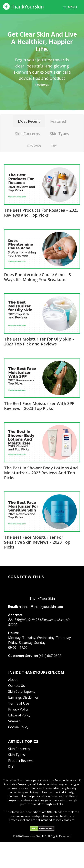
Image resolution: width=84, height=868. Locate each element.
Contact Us (17, 686)
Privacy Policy (18, 709)
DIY (54, 146)
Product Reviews (21, 761)
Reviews (34, 146)
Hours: (13, 633)
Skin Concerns (27, 134)
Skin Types (59, 134)
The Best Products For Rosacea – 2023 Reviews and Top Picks (41, 213)
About (13, 680)
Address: (15, 615)
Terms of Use (19, 703)
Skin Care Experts (22, 691)
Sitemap (14, 721)
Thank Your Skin (42, 598)
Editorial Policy (19, 715)
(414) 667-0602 (50, 656)
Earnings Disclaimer (23, 697)
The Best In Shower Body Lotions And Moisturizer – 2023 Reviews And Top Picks (41, 473)
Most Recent (29, 121)
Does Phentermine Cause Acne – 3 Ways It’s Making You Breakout (37, 277)
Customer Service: (23, 656)
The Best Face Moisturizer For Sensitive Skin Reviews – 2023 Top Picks (37, 542)
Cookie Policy (18, 727)
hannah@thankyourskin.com (41, 607)
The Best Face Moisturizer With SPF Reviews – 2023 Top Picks (39, 406)
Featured (58, 121)
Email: (13, 607)
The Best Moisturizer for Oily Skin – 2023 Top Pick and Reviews (39, 341)
